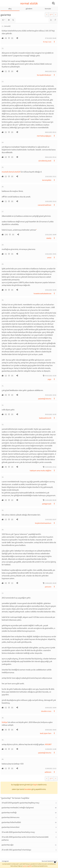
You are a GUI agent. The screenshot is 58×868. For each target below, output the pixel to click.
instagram (5, 861)
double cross (46, 711)
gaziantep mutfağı (9, 812)
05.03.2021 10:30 (51, 376)
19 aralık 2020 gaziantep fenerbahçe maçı (18, 832)
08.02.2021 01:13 (51, 71)
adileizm (48, 772)
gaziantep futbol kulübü (11, 822)
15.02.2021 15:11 (51, 176)
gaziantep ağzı (8, 845)
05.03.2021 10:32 (51, 395)
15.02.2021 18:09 (51, 235)
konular (48, 9)
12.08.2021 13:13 (51, 768)
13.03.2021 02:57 (51, 519)
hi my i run (47, 42)
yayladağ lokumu (45, 399)
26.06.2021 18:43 (51, 730)
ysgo (49, 379)
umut (49, 257)
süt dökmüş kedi (45, 161)
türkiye (5, 722)
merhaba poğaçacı (44, 136)
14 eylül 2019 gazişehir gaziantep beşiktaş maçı (20, 803)
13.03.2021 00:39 (51, 500)
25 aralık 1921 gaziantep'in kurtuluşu (16, 850)
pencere (48, 587)
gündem (29, 9)
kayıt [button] (35, 785)
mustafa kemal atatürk (11, 172)
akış (10, 9)
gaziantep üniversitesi (10, 827)
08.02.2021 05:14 (51, 157)
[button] (17, 38)
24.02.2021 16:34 (51, 290)
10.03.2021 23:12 (51, 467)
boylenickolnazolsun (43, 523)
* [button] (30, 119)
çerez (25, 866)
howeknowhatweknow (42, 293)
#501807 (48, 744)
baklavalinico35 (45, 418)
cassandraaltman (45, 205)
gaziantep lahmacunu (10, 817)
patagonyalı (47, 504)
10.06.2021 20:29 (51, 583)
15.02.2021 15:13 (51, 201)
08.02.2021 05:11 (51, 132)
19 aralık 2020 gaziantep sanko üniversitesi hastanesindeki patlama (25, 838)
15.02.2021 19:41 (51, 254)
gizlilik (30, 866)
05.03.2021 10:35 (51, 414)
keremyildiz (47, 180)
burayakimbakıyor (44, 75)
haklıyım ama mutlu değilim (41, 470)
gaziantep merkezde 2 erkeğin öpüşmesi (18, 807)
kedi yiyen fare (46, 733)
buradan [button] (28, 789)
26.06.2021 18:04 (51, 708)
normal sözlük (29, 3)
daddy (49, 238)
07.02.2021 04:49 (51, 38)
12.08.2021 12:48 (51, 749)
